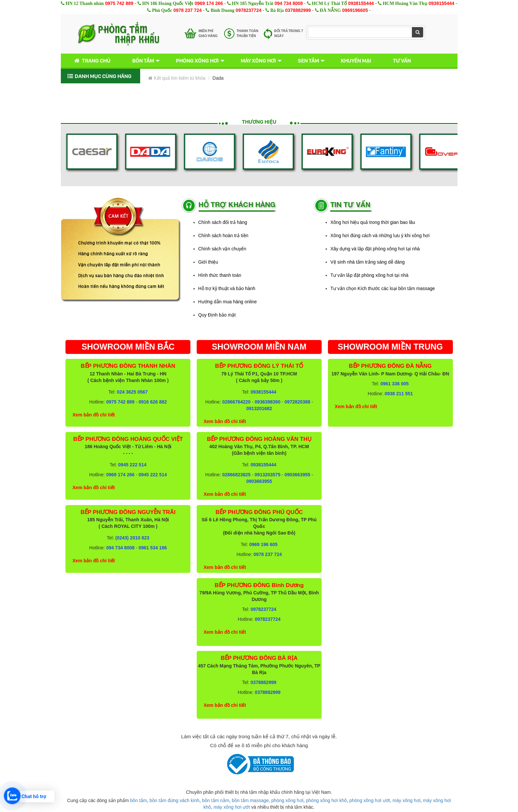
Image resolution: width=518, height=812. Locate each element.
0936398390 (267, 402)
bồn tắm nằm (216, 800)
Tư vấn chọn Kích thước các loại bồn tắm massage (383, 288)
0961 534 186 (153, 548)
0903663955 (298, 475)
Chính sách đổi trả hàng (223, 222)
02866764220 (236, 402)
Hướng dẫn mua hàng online (228, 302)
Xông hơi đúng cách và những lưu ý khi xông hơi (380, 235)
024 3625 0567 (132, 392)
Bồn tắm (143, 61)
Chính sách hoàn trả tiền (223, 235)
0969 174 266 (209, 3)
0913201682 (259, 408)
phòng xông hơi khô (326, 800)
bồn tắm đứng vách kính (174, 800)
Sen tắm (308, 61)
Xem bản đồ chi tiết (94, 415)
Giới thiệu (208, 262)
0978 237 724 (187, 10)
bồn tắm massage (250, 800)
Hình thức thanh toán (220, 275)
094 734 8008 (289, 3)
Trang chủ (91, 61)
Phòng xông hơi (197, 61)
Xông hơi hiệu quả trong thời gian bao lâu (373, 222)
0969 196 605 (263, 544)
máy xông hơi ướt (232, 807)
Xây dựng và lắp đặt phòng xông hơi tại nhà (375, 249)
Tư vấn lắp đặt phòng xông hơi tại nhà (370, 275)
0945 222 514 (132, 465)
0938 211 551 (399, 394)
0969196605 (355, 10)
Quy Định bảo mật (217, 315)
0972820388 (298, 402)
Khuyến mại (356, 61)
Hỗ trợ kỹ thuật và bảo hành (227, 288)
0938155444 (361, 3)
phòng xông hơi (287, 800)
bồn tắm (139, 800)
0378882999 (298, 10)
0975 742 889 (119, 3)
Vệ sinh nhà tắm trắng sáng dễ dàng (368, 262)
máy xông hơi (406, 800)
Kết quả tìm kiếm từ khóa (177, 78)
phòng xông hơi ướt (370, 800)
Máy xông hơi (258, 61)
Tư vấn (402, 61)
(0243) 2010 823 (132, 538)
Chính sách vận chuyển (222, 249)
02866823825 (236, 475)
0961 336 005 (395, 384)
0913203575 (267, 475)
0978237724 (249, 10)
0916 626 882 (153, 402)
